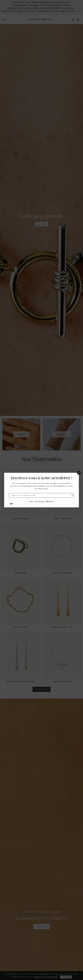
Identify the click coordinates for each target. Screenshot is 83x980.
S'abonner (72, 495)
